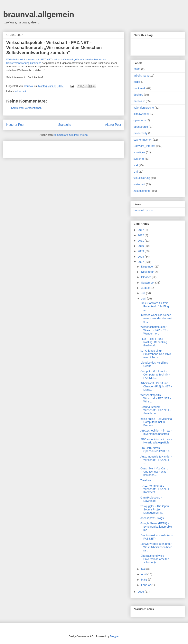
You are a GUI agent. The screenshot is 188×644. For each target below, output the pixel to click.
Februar (146, 585)
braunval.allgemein (39, 14)
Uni (136, 172)
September (148, 283)
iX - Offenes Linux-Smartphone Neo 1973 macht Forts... (156, 354)
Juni (144, 299)
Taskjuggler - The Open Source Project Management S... (155, 509)
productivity (141, 133)
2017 (141, 230)
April (144, 574)
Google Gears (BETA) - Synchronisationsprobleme (156, 527)
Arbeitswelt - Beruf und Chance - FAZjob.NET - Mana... (156, 386)
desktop (138, 95)
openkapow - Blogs (152, 518)
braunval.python (143, 210)
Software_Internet (144, 146)
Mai (144, 569)
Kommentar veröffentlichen (26, 108)
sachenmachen (143, 140)
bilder (137, 82)
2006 (141, 592)
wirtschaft (21, 91)
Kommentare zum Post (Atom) (71, 135)
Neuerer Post (15, 125)
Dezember (148, 267)
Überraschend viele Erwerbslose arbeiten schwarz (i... (155, 559)
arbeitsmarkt (141, 76)
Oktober (146, 277)
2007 (141, 262)
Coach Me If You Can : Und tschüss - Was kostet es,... (154, 472)
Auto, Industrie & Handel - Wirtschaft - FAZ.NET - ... (156, 460)
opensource (141, 127)
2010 (141, 246)
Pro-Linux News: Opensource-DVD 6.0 (155, 450)
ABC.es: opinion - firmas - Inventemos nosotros (156, 432)
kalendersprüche (144, 108)
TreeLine (146, 480)
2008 (141, 257)
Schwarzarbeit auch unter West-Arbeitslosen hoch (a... (156, 547)
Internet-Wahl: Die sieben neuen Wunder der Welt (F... (156, 318)
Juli (143, 293)
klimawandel (141, 114)
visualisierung (142, 178)
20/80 (137, 69)
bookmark (140, 88)
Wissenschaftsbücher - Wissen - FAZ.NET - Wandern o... (154, 330)
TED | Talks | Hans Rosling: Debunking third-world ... (154, 342)
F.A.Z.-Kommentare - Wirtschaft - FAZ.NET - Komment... (156, 489)
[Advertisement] (52, 148)
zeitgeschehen (142, 191)
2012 (141, 235)
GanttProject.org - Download (151, 499)
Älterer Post (113, 125)
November (148, 272)
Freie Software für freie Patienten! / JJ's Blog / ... (155, 306)
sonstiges (139, 152)
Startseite (65, 125)
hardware (139, 101)
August (146, 288)
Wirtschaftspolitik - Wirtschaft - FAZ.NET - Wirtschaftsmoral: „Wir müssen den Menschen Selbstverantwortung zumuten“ (54, 48)
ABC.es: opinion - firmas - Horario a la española (156, 441)
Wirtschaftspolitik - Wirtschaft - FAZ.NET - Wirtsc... (156, 398)
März (144, 580)
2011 (141, 241)
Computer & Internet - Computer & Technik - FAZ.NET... (155, 375)
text (136, 165)
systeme (139, 159)
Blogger (114, 636)
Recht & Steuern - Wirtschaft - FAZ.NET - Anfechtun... (156, 410)
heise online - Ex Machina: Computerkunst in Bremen (156, 422)
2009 (141, 251)
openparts (140, 120)
